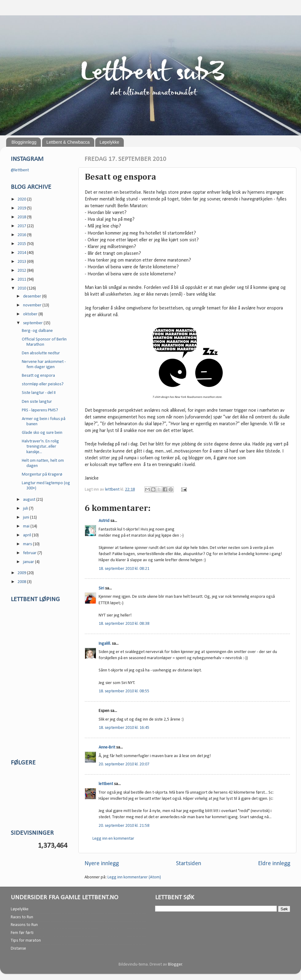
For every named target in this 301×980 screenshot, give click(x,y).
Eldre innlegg (274, 864)
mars (28, 544)
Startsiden (189, 864)
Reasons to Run (24, 925)
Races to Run (22, 917)
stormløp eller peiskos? (43, 384)
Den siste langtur (37, 402)
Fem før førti (22, 933)
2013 (22, 262)
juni (27, 517)
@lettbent (20, 170)
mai (27, 526)
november (33, 305)
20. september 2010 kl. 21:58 (124, 826)
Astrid (104, 521)
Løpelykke (109, 142)
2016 (22, 235)
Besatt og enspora (38, 376)
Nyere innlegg (102, 864)
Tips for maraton (26, 941)
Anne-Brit (107, 747)
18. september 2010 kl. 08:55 (124, 691)
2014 (22, 253)
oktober (31, 314)
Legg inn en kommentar (113, 839)
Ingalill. (105, 644)
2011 (22, 280)
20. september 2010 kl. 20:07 (124, 764)
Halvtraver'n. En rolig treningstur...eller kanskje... (40, 447)
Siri (101, 588)
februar (30, 553)
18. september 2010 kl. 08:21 (124, 569)
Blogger (175, 964)
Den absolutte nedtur (41, 353)
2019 (22, 208)
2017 (22, 226)
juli (26, 509)
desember (33, 296)
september (33, 323)
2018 (22, 217)
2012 (22, 271)
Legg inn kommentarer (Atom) (134, 877)
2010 (22, 288)
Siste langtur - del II (39, 393)
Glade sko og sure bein (42, 433)
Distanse (18, 949)
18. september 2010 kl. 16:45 (124, 728)
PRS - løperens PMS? (40, 410)
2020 (22, 199)
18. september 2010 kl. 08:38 (124, 624)
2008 (22, 582)
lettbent (113, 490)
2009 (22, 573)
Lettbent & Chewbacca (68, 142)
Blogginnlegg (24, 142)
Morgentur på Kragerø (42, 474)
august (30, 500)
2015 (22, 244)
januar (29, 562)
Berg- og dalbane (37, 331)
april (27, 535)
